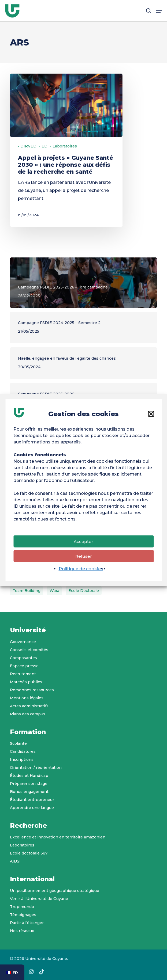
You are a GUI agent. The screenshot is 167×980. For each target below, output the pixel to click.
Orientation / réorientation (36, 768)
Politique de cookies (81, 570)
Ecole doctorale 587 (29, 853)
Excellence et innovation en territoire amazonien (58, 837)
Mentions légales (27, 698)
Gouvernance (23, 642)
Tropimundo (22, 907)
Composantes (23, 658)
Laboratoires (22, 845)
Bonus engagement (29, 792)
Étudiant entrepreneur (32, 800)
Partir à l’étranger (27, 923)
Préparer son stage (29, 784)
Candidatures (23, 751)
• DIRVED (27, 146)
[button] (151, 415)
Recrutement (23, 674)
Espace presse (24, 666)
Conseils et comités (29, 650)
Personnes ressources (32, 690)
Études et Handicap (29, 776)
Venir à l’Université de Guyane (39, 899)
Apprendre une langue (32, 808)
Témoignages (23, 915)
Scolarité (18, 743)
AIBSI (15, 861)
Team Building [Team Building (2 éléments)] (27, 591)
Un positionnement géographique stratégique (55, 891)
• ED (43, 146)
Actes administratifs (29, 706)
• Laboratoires (64, 146)
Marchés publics (26, 682)
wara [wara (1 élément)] (54, 591)
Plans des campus (28, 714)
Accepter (83, 543)
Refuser (84, 557)
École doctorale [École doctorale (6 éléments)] (84, 591)
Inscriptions (22, 759)
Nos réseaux (22, 931)
